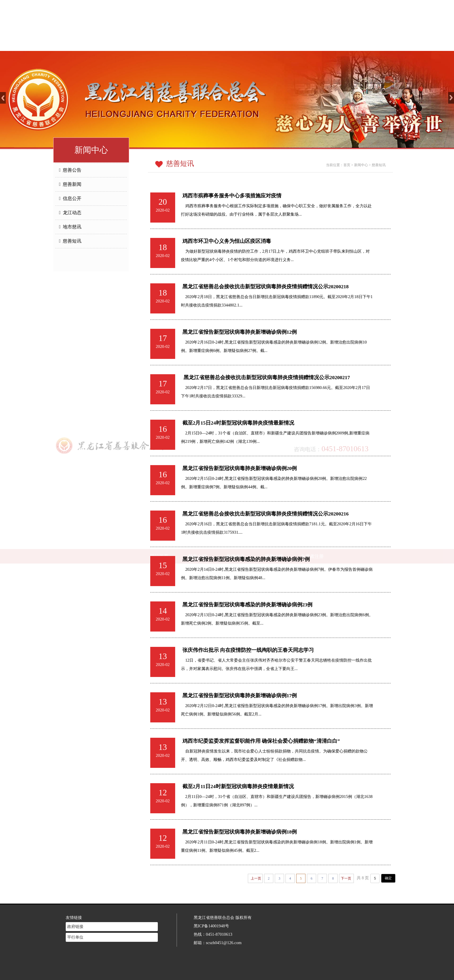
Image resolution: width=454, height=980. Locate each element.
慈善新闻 (70, 184)
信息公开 (70, 198)
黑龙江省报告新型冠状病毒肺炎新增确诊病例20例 (240, 468)
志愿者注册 (312, 44)
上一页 (256, 878)
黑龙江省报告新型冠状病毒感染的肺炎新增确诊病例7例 (246, 559)
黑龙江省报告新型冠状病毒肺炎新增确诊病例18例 (240, 832)
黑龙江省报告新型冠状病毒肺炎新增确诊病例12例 (240, 332)
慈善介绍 (197, 44)
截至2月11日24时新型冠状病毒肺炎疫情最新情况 (238, 786)
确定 (388, 878)
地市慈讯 (70, 227)
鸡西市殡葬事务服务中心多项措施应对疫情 (232, 196)
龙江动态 (70, 213)
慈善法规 (274, 44)
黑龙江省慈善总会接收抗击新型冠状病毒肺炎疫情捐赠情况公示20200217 (266, 377)
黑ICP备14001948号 (211, 917)
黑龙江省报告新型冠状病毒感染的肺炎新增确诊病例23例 (248, 605)
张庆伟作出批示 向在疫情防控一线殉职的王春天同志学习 (248, 650)
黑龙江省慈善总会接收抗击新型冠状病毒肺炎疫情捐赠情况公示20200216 (266, 514)
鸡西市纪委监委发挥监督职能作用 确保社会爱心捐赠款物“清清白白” (261, 741)
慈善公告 (70, 170)
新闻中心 (236, 44)
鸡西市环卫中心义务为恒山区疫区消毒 (227, 241)
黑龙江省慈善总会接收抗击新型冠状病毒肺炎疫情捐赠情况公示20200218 (266, 287)
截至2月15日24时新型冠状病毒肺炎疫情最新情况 (238, 423)
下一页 (346, 878)
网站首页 (159, 44)
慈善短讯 (70, 241)
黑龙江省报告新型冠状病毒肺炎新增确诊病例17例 (240, 695)
